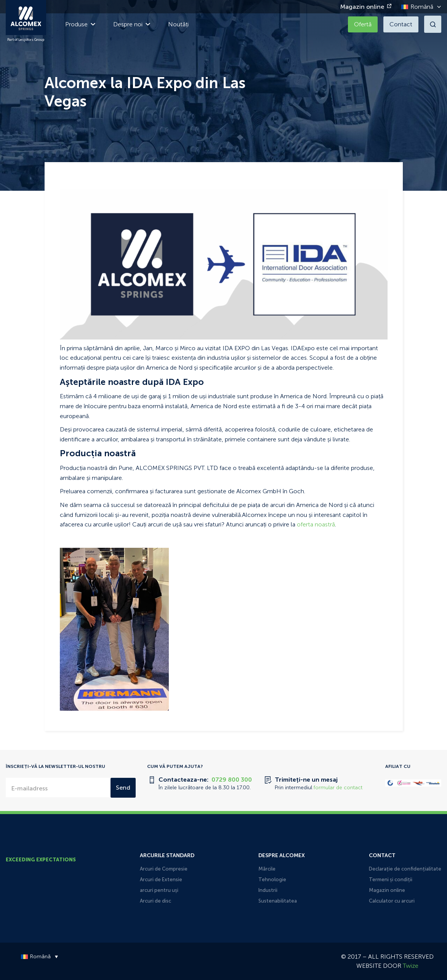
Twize (411, 966)
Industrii (268, 890)
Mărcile (267, 869)
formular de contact (338, 788)
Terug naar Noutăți (87, 176)
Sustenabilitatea (278, 901)
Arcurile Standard (167, 855)
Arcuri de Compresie (164, 869)
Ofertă (363, 24)
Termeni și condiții (391, 879)
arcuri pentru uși (159, 890)
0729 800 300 (232, 780)
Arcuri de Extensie (161, 879)
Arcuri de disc (155, 901)
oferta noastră (315, 524)
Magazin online (362, 7)
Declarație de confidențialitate (405, 869)
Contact (401, 24)
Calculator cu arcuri (392, 901)
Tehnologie (272, 879)
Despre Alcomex (282, 855)
